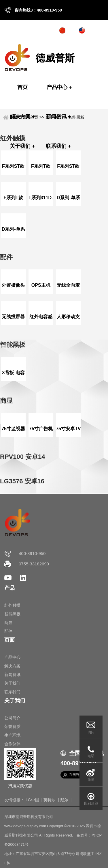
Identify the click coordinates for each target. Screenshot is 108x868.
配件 (8, 631)
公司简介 (12, 718)
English (94, 30)
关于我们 (22, 146)
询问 (91, 732)
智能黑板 (76, 117)
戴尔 (64, 800)
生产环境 (12, 735)
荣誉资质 (12, 727)
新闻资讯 (58, 117)
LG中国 (32, 800)
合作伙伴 (12, 744)
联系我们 (58, 146)
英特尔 (50, 800)
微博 (91, 780)
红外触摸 (12, 605)
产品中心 (59, 87)
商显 (8, 623)
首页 (22, 87)
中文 (72, 30)
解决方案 (22, 117)
